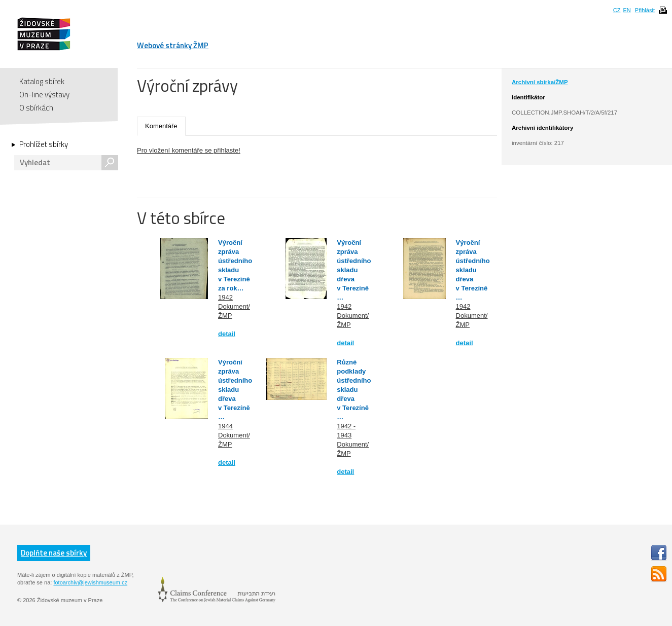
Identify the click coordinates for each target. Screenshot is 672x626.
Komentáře (161, 126)
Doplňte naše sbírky (54, 553)
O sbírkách (36, 108)
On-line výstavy (44, 95)
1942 (225, 297)
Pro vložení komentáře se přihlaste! (189, 150)
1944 (225, 426)
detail (227, 334)
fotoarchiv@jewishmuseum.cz (90, 582)
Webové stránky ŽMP (173, 45)
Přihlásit (645, 10)
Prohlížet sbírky (44, 144)
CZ (617, 10)
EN (627, 10)
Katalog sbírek (42, 81)
